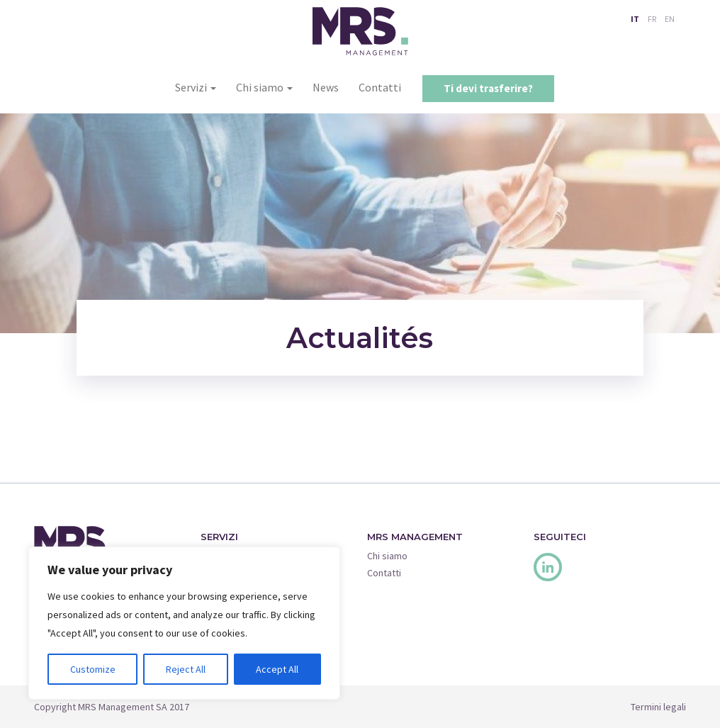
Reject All (186, 669)
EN (670, 19)
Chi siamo (264, 87)
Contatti (380, 87)
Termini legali (658, 707)
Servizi (196, 87)
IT (635, 19)
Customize (93, 669)
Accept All (277, 669)
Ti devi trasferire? (488, 88)
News (326, 87)
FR (652, 19)
